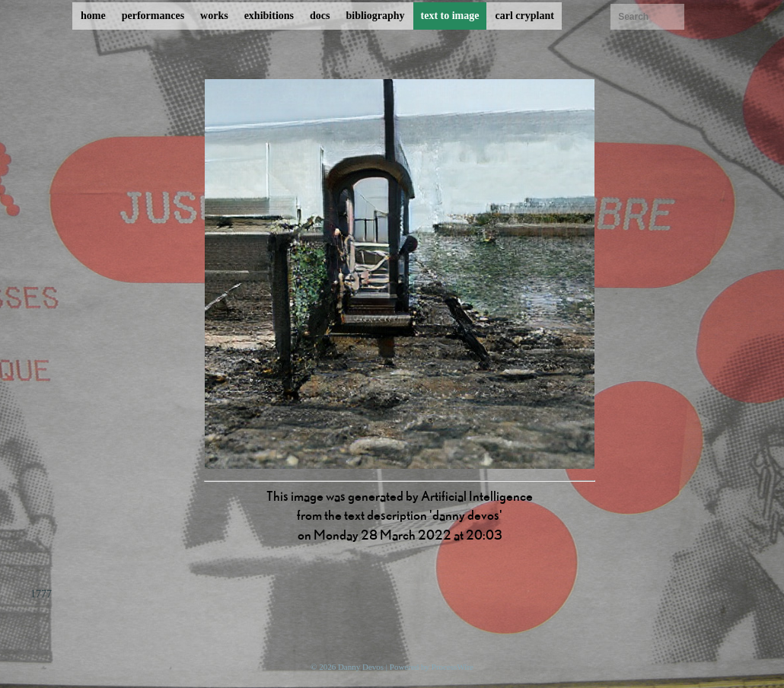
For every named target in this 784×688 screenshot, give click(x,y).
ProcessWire (453, 667)
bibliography (375, 16)
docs (320, 16)
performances (153, 16)
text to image (450, 16)
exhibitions (269, 16)
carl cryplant (524, 16)
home (93, 16)
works (214, 16)
